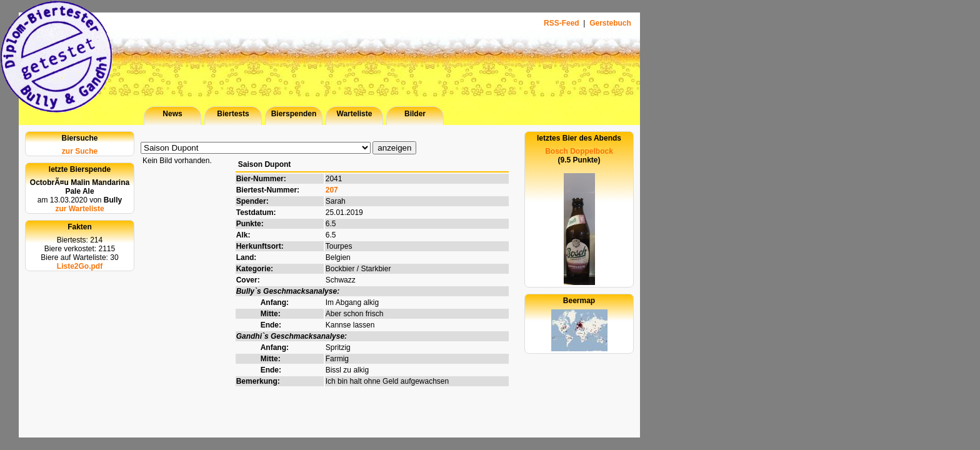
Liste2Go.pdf (80, 266)
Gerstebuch (610, 23)
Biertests (233, 114)
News (172, 114)
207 (332, 190)
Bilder (415, 114)
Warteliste (355, 114)
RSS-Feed (562, 23)
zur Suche (80, 151)
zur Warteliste (79, 209)
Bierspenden (294, 114)
